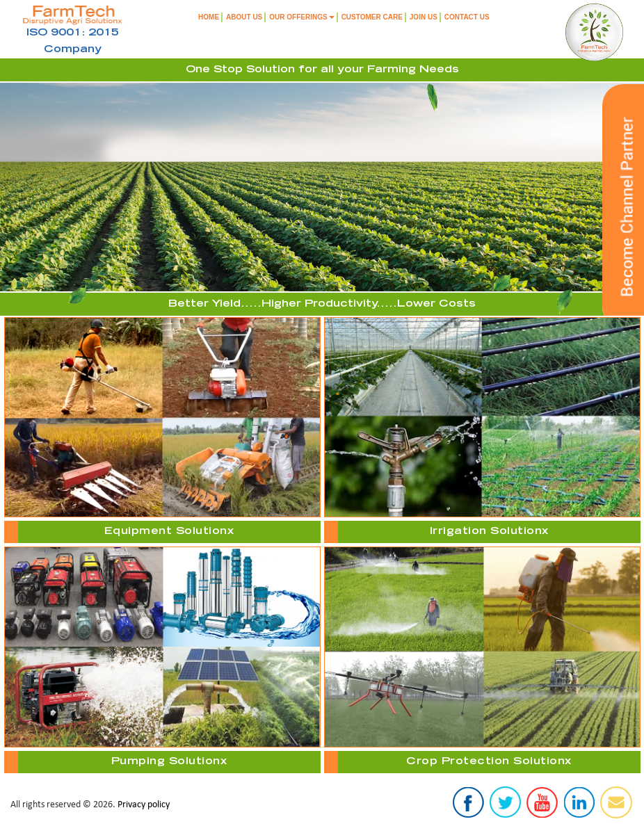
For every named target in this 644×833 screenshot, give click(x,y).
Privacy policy (144, 805)
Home (209, 17)
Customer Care (372, 17)
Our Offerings (301, 17)
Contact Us (467, 17)
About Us (244, 17)
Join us (424, 17)
